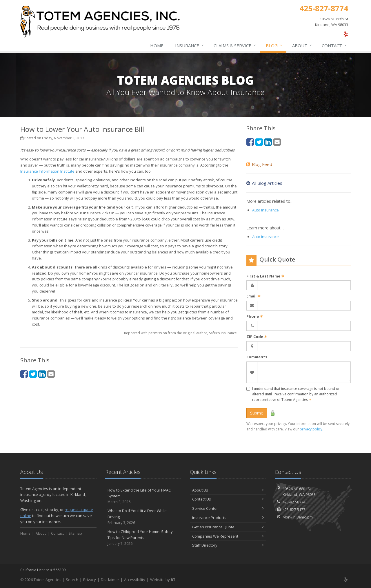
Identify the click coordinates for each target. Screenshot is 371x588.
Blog (274, 45)
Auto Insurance (265, 210)
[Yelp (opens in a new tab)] (346, 34)
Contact (334, 45)
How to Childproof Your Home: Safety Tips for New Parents (143, 538)
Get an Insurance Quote (228, 527)
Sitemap (75, 533)
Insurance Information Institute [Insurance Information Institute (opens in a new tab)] (47, 171)
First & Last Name (265, 276)
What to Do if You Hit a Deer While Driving (143, 517)
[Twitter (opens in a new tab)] (33, 374)
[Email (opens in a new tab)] (51, 374)
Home (157, 45)
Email (253, 296)
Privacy (90, 580)
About (302, 45)
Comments (257, 357)
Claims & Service (235, 45)
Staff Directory (228, 545)
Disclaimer (110, 580)
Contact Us (228, 499)
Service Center (228, 508)
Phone (255, 316)
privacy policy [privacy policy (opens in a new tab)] (311, 429)
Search (72, 580)
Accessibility (135, 580)
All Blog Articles (264, 183)
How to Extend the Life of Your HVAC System (143, 496)
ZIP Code (257, 337)
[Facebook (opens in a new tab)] (24, 374)
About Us (228, 490)
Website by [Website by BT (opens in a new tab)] (163, 580)
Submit (257, 413)
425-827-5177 (294, 510)
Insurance (190, 45)
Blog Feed (259, 164)
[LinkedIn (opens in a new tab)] (42, 374)
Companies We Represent (228, 536)
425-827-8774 (294, 502)
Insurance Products (228, 518)
